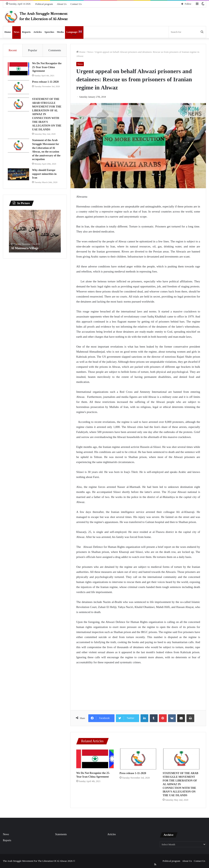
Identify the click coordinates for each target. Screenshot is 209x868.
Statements (61, 834)
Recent (13, 50)
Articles (38, 32)
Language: (74, 32)
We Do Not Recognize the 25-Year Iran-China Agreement (47, 68)
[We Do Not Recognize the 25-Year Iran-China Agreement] (95, 759)
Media (60, 32)
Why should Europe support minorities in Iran (45, 175)
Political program (44, 4)
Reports (26, 32)
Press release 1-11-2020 (133, 773)
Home (8, 32)
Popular (33, 50)
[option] (35, 233)
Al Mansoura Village (26, 250)
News (16, 32)
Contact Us (76, 4)
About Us (62, 4)
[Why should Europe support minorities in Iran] (20, 175)
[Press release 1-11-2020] (138, 759)
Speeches (49, 32)
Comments (55, 50)
